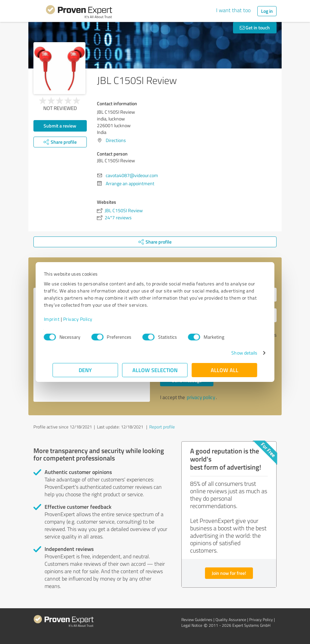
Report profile (162, 427)
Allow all (225, 370)
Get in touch (255, 27)
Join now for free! (229, 573)
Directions (116, 140)
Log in (267, 11)
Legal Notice (192, 625)
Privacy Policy (87, 319)
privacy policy (201, 397)
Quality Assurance (231, 620)
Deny (86, 370)
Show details (236, 353)
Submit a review (60, 126)
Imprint (61, 319)
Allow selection (155, 370)
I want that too (233, 10)
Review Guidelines (197, 620)
